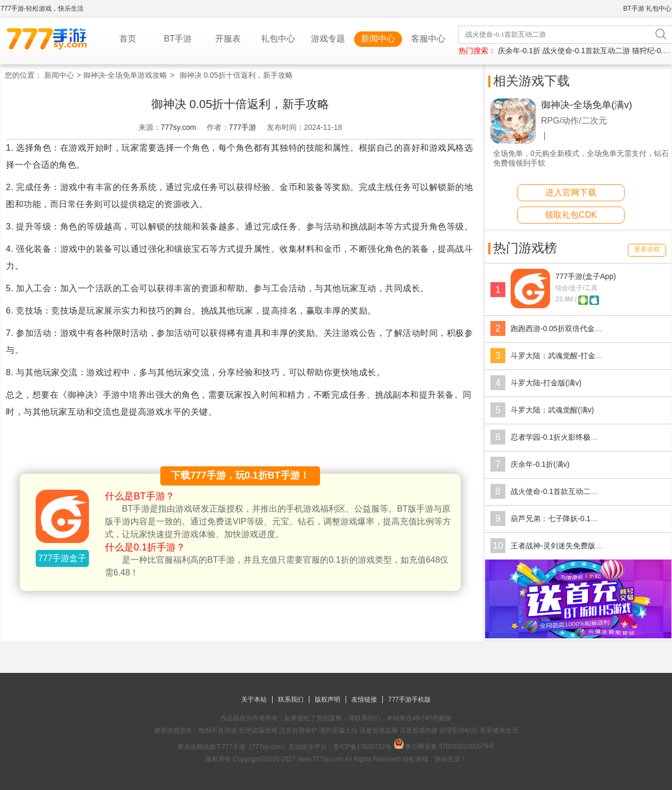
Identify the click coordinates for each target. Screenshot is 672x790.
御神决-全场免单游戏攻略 (125, 75)
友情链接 (364, 700)
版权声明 (327, 700)
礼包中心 (659, 9)
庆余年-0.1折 (519, 51)
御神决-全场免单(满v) (587, 105)
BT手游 (633, 9)
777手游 (243, 127)
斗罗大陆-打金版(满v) (546, 383)
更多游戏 (647, 249)
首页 (128, 39)
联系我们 (291, 700)
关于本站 (254, 700)
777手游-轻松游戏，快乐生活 (42, 9)
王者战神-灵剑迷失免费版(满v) (561, 546)
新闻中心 (378, 39)
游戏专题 (328, 39)
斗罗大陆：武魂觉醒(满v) (552, 410)
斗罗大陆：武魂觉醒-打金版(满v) (565, 356)
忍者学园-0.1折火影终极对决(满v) (566, 437)
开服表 (228, 39)
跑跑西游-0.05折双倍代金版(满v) (564, 328)
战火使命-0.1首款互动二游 (586, 51)
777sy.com (179, 127)
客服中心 (428, 39)
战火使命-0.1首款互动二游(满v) (562, 491)
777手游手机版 (409, 700)
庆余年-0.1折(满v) (540, 464)
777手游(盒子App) (586, 276)
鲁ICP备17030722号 (362, 747)
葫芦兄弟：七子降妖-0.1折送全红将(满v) (577, 519)
